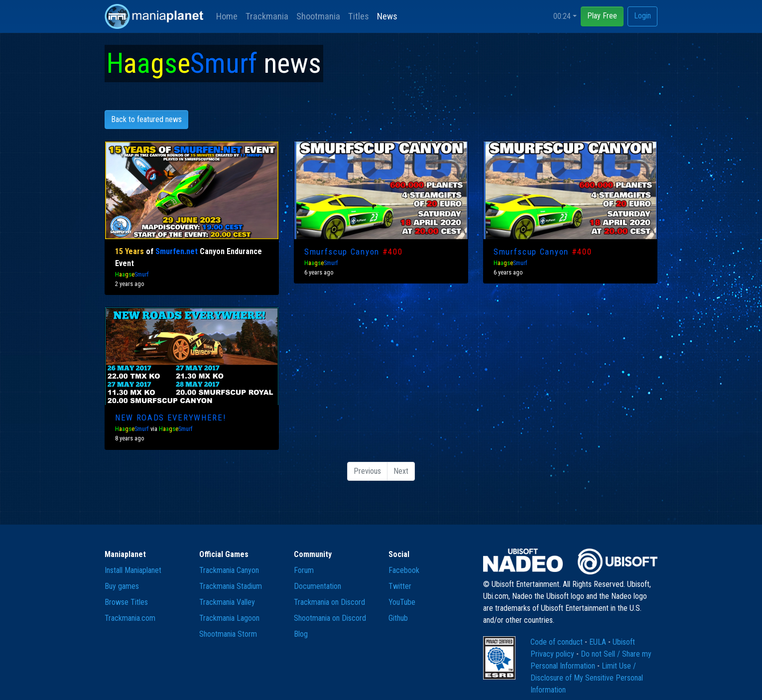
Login (642, 16)
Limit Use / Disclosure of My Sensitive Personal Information (587, 678)
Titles (359, 16)
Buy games (122, 586)
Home (227, 16)
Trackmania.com (130, 618)
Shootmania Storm (228, 634)
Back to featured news (146, 119)
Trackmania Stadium (231, 586)
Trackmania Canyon (229, 570)
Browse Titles (126, 602)
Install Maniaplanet (133, 570)
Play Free (602, 16)
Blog (301, 634)
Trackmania (267, 16)
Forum (304, 570)
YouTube (402, 602)
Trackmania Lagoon (229, 618)
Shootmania (318, 16)
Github (398, 618)
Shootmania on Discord (330, 618)
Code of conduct (558, 642)
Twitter (400, 586)
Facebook (404, 570)
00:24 (562, 16)
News (387, 16)
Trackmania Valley (227, 602)
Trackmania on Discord (329, 602)
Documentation (317, 586)
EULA (599, 642)
